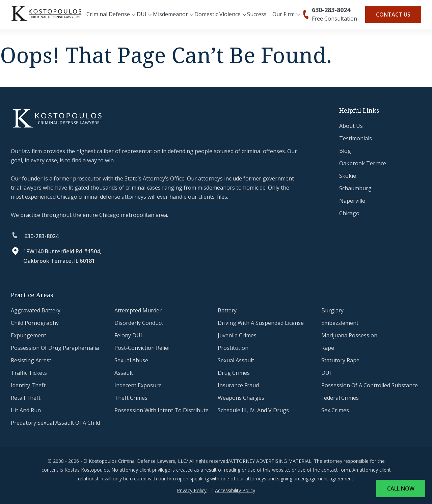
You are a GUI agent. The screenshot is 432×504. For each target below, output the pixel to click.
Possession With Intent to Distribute (161, 410)
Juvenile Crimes (237, 335)
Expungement (29, 335)
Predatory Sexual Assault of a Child (55, 423)
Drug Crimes (234, 373)
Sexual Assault (236, 360)
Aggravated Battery (36, 310)
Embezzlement (340, 323)
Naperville (352, 201)
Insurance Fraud (238, 385)
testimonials (356, 138)
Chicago (349, 213)
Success (257, 14)
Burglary (332, 310)
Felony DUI (128, 335)
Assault (124, 373)
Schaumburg (355, 188)
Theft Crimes (131, 398)
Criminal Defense (108, 14)
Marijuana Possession (349, 335)
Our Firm (283, 14)
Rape (328, 348)
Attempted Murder (138, 310)
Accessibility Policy (235, 490)
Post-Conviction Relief (142, 348)
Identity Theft (28, 385)
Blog (345, 151)
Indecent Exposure (138, 385)
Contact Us (393, 15)
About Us (351, 126)
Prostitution (233, 348)
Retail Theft (26, 398)
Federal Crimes (340, 398)
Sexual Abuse (131, 360)
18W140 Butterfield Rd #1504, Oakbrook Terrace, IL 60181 (62, 256)
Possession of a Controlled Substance (370, 385)
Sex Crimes (335, 410)
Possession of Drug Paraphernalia (55, 348)
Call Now (401, 488)
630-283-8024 (331, 10)
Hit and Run (26, 410)
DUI (142, 14)
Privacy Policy (192, 490)
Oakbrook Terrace (363, 163)
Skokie (348, 176)
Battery (227, 310)
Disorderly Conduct (139, 323)
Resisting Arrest (31, 360)
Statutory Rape (340, 360)
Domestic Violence (218, 14)
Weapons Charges (241, 398)
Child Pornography (35, 323)
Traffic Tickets (29, 373)
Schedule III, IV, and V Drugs (253, 410)
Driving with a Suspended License (261, 323)
